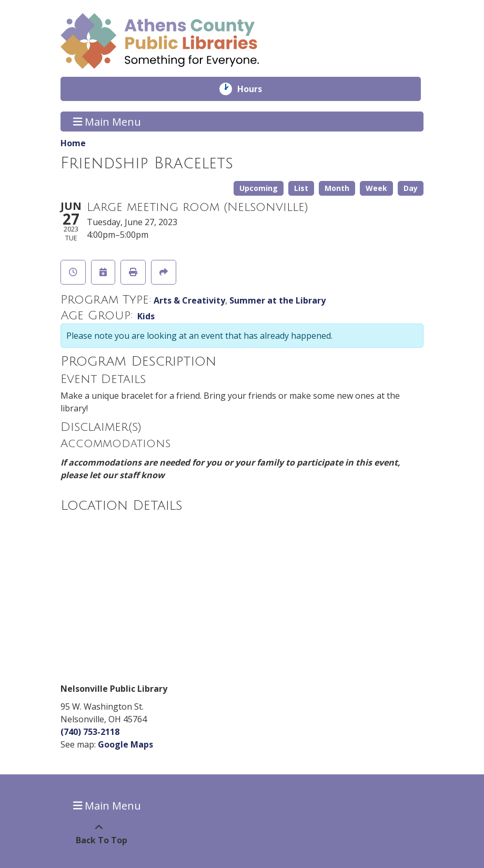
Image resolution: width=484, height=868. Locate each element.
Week (376, 188)
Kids (146, 316)
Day (411, 188)
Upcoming (259, 188)
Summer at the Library (278, 300)
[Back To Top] (99, 834)
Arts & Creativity (189, 300)
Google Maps (125, 744)
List (301, 188)
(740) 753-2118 (90, 732)
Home (73, 143)
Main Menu (107, 121)
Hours (257, 89)
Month (337, 188)
